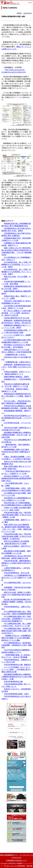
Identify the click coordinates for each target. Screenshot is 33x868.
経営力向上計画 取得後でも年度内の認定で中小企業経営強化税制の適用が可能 (16, 595)
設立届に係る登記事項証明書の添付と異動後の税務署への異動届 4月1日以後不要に (16, 602)
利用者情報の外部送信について (17, 860)
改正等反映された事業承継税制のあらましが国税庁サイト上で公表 (16, 499)
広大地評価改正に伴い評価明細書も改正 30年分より (16, 258)
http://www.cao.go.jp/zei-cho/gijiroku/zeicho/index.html (14, 71)
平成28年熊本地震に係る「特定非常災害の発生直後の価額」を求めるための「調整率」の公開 (16, 515)
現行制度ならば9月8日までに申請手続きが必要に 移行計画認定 (16, 346)
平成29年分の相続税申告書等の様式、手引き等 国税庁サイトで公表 (15, 385)
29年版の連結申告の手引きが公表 (17, 318)
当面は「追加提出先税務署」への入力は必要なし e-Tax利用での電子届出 (16, 458)
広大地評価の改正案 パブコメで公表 (16, 424)
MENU (30, 3)
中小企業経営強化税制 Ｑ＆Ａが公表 (16, 584)
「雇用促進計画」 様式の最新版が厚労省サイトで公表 (16, 446)
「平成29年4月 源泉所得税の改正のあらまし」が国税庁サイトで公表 (16, 472)
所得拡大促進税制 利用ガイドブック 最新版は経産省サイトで (16, 373)
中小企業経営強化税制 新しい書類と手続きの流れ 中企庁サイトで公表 (16, 625)
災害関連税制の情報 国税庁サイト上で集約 (16, 521)
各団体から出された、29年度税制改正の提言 (16, 690)
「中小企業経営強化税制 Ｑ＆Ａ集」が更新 (15, 484)
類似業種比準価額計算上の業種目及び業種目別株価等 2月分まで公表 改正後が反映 (16, 435)
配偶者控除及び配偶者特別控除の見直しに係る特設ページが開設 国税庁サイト (16, 396)
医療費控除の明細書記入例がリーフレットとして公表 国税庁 (16, 326)
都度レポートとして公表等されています (16, 48)
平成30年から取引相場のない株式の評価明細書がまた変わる (16, 302)
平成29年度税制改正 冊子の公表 (17, 573)
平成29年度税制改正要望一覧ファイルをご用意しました (16, 685)
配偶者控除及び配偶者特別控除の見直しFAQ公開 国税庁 (16, 287)
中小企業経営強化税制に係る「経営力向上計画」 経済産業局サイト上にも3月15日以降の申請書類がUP (16, 619)
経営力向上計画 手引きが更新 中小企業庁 (16, 278)
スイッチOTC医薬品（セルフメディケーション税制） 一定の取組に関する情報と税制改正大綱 (16, 669)
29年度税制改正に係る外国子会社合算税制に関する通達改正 (16, 234)
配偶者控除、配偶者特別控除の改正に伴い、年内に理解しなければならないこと (16, 367)
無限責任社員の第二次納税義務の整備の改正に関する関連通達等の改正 (16, 225)
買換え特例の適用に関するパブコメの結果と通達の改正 (16, 467)
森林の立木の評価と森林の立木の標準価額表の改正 (16, 463)
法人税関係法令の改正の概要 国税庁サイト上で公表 (16, 494)
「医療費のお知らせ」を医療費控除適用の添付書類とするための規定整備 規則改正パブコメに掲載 (16, 638)
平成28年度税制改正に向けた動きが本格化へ (16, 697)
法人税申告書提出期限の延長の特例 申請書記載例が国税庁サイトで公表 (17, 341)
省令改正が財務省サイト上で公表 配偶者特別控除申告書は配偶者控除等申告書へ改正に (16, 478)
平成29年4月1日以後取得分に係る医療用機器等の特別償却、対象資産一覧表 (16, 407)
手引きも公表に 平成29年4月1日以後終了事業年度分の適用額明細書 (16, 402)
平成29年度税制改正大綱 (13, 681)
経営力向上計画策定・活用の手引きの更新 (16, 547)
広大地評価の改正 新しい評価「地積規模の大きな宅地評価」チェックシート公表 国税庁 (16, 264)
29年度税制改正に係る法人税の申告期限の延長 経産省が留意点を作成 (16, 557)
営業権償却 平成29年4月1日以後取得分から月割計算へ (16, 588)
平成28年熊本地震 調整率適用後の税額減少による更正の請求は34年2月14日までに (16, 563)
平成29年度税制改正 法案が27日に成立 (16, 608)
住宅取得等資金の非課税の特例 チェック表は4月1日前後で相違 (16, 331)
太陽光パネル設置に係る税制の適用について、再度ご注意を (16, 509)
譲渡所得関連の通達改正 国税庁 (17, 377)
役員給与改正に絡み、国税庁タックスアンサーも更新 (16, 297)
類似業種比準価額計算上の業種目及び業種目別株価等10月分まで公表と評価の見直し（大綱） (16, 677)
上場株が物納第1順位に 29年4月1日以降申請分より (16, 569)
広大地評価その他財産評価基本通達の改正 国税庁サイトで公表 (16, 307)
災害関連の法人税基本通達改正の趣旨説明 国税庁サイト (16, 244)
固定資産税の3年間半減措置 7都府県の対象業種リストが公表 (16, 552)
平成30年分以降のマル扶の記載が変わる (16, 358)
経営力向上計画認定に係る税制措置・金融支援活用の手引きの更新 (15, 542)
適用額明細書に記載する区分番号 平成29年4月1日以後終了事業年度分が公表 (16, 452)
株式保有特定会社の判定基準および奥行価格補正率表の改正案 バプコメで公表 (16, 418)
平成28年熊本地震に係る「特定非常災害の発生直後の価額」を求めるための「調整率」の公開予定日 (16, 536)
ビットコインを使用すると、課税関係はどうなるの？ (16, 336)
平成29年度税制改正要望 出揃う (17, 694)
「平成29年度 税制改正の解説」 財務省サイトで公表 (16, 390)
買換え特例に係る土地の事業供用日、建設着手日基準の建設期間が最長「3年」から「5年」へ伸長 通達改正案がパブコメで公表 (16, 528)
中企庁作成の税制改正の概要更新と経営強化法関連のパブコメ (16, 651)
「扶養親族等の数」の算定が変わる (17, 362)
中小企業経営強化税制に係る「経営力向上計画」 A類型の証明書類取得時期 (16, 613)
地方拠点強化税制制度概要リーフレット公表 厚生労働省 (16, 283)
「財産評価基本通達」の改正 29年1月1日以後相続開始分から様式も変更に (16, 489)
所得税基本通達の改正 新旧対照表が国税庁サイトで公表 (16, 239)
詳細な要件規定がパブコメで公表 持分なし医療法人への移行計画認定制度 (16, 351)
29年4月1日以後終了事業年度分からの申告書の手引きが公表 (16, 429)
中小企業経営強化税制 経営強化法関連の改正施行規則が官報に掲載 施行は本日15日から (16, 631)
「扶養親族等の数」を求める (15, 354)
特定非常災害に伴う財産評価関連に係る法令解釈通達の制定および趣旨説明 (16, 504)
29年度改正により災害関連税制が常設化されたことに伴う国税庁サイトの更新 (16, 578)
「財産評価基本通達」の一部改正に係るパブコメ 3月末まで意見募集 (16, 656)
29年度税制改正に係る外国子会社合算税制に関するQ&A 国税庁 (16, 229)
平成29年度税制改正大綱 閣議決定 (17, 665)
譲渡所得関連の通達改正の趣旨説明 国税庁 (17, 292)
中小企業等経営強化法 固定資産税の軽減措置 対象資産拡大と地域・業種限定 (16, 645)
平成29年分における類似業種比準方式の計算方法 (16, 441)
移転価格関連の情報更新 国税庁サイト (16, 412)
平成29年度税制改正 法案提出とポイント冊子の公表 (16, 661)
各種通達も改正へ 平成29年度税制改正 (16, 380)
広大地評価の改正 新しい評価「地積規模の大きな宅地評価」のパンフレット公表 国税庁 (16, 272)
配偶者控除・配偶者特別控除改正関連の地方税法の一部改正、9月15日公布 (16, 322)
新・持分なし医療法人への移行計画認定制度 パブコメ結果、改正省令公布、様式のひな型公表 (16, 313)
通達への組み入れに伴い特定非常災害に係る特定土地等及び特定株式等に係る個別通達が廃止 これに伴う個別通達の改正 (16, 251)
